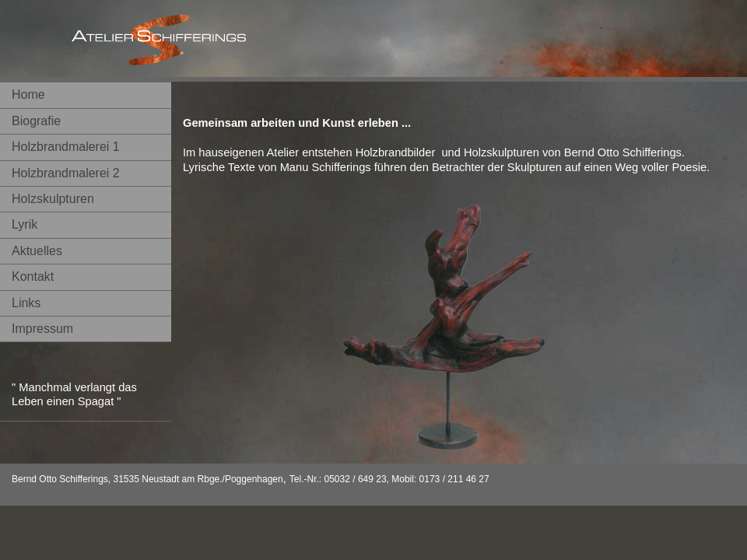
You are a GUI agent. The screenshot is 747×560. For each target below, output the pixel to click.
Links (26, 303)
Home (28, 94)
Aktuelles (37, 251)
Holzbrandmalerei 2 (66, 173)
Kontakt (33, 276)
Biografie (36, 121)
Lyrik (25, 224)
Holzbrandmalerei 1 (66, 147)
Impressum (42, 329)
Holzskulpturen (53, 199)
